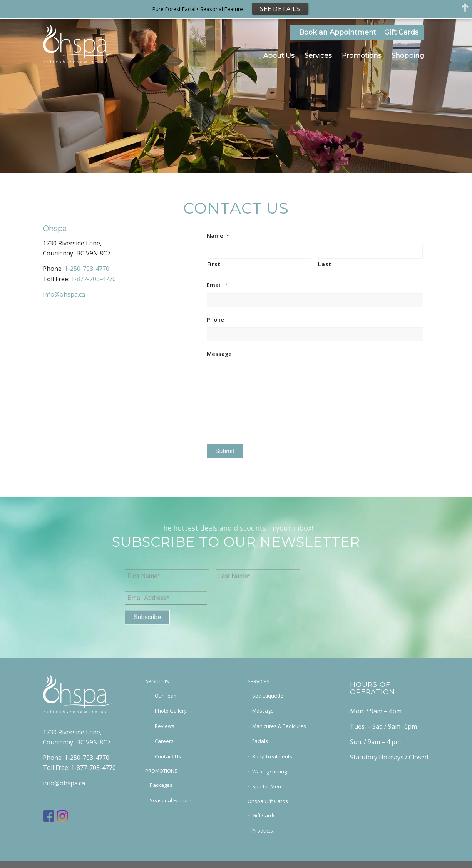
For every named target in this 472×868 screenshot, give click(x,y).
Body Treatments (272, 756)
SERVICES (259, 681)
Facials (260, 741)
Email (217, 285)
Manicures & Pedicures (279, 726)
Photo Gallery (171, 711)
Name (218, 236)
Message (219, 354)
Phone (215, 320)
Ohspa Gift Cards (268, 801)
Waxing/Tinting (269, 771)
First (214, 264)
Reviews (165, 726)
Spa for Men (267, 786)
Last (325, 264)
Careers (164, 741)
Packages (161, 785)
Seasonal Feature (171, 800)
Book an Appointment (338, 32)
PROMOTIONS (161, 771)
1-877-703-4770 (93, 279)
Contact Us (168, 756)
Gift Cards (401, 32)
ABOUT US (157, 681)
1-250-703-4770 (87, 269)
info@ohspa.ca (64, 294)
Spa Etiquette (268, 696)
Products (263, 831)
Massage (263, 711)
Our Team (166, 696)
